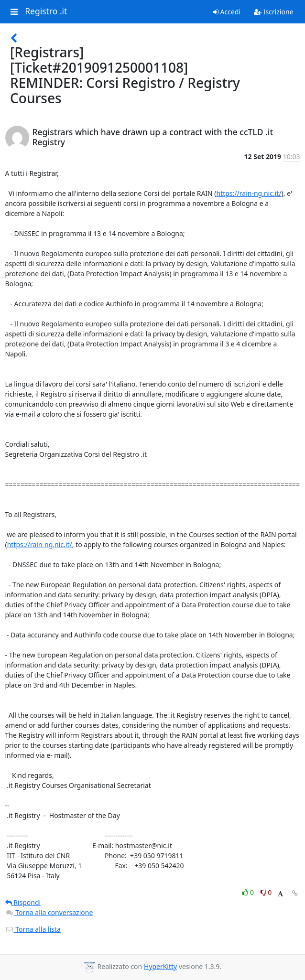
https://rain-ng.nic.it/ (249, 193)
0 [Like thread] (249, 892)
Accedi (227, 12)
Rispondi (23, 902)
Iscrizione (273, 12)
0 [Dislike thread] (266, 892)
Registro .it (46, 11)
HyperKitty (160, 966)
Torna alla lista (33, 929)
